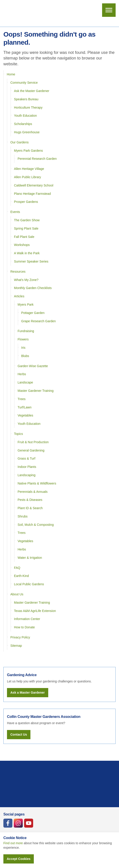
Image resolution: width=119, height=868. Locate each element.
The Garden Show (27, 220)
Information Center (27, 619)
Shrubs (23, 516)
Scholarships (23, 124)
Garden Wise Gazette (33, 366)
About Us (17, 594)
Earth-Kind (21, 576)
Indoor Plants (27, 467)
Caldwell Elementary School (34, 185)
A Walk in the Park (27, 253)
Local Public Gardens (29, 584)
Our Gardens (19, 142)
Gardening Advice (22, 675)
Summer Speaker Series (31, 261)
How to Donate (24, 627)
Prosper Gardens (26, 202)
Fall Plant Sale (24, 237)
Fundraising (26, 331)
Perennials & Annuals (33, 492)
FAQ (17, 568)
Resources (18, 272)
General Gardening (31, 450)
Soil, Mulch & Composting (36, 525)
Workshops (22, 245)
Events (15, 212)
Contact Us (19, 734)
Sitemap (16, 646)
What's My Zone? (26, 280)
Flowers (23, 339)
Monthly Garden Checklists (33, 288)
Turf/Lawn (25, 407)
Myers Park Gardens (28, 151)
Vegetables (25, 415)
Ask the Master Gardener (32, 91)
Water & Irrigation (30, 558)
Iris (23, 348)
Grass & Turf (26, 458)
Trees (22, 399)
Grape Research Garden (38, 321)
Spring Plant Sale (26, 228)
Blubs (25, 356)
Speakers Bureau (26, 99)
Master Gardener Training (36, 391)
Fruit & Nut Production (33, 442)
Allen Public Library (27, 177)
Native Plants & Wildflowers (37, 483)
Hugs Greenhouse (27, 132)
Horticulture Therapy (28, 107)
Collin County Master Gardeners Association (22, 13)
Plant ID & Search (30, 508)
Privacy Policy (20, 637)
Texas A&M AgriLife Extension (35, 611)
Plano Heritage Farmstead (32, 194)
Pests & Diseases (30, 500)
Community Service (24, 83)
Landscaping (26, 475)
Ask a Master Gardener (28, 693)
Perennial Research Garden (37, 159)
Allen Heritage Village (29, 169)
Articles (19, 296)
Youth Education (25, 116)
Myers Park (26, 305)
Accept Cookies (19, 859)
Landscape (25, 382)
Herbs (22, 374)
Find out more (13, 843)
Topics (18, 434)
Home (11, 74)
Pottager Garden (33, 313)
